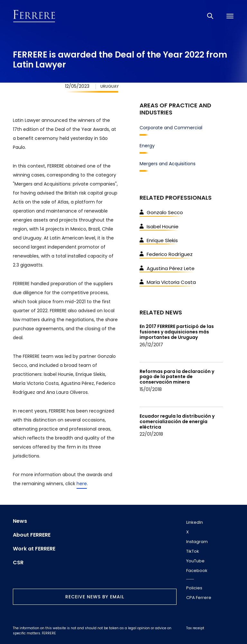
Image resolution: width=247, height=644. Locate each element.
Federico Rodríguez (166, 254)
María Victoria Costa (168, 282)
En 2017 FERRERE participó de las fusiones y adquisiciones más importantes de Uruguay (177, 332)
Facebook (197, 571)
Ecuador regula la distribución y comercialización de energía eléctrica (177, 422)
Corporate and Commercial (171, 128)
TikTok (193, 551)
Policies (194, 588)
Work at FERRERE (34, 549)
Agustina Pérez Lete (167, 268)
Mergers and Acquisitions (168, 164)
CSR (18, 563)
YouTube (195, 561)
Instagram (197, 542)
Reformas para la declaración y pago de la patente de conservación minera (177, 377)
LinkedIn (195, 522)
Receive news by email (95, 597)
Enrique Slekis (159, 240)
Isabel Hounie (159, 227)
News (20, 521)
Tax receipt (195, 628)
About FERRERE (32, 535)
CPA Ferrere (199, 598)
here (82, 484)
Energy (147, 146)
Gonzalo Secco (161, 212)
